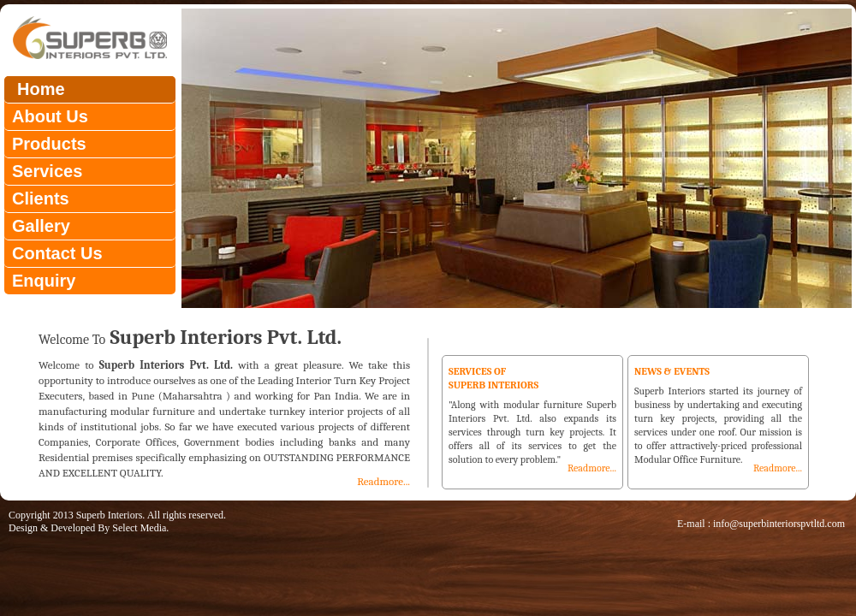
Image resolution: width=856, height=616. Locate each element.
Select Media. (140, 528)
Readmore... (383, 481)
